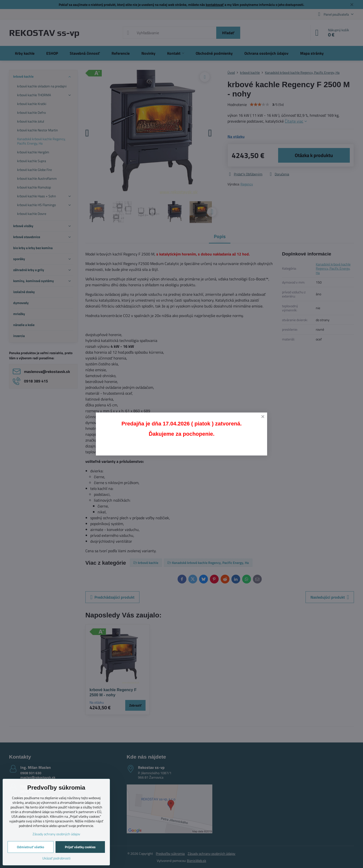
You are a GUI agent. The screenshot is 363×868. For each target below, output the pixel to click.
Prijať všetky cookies (80, 847)
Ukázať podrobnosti (56, 858)
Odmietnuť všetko (30, 847)
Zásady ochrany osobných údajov (56, 834)
